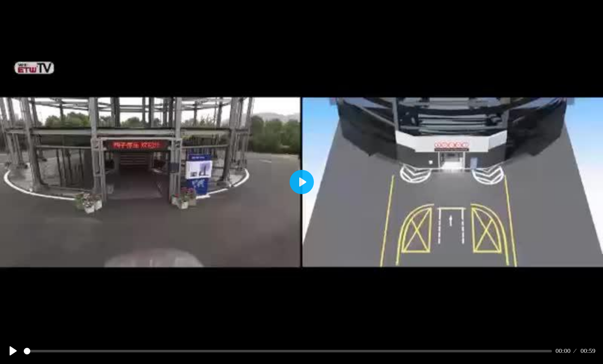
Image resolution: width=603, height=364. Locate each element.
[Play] (13, 351)
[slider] (288, 351)
